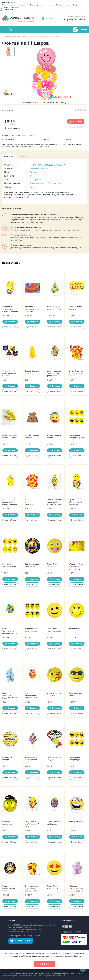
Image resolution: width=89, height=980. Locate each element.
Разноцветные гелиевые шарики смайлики (32, 309)
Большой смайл (76, 629)
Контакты (15, 7)
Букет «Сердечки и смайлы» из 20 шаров (76, 373)
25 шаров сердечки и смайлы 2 (29, 502)
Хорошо (45, 964)
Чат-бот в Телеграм (23, 941)
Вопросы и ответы (63, 5)
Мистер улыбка (76, 822)
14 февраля (36, 165)
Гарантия (23, 5)
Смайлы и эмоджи (39, 168)
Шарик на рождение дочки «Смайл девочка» (76, 889)
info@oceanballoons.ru (22, 932)
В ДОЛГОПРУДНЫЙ (27, 136)
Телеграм (49, 18)
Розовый (34, 172)
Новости (50, 5)
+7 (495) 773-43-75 (74, 19)
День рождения (58, 165)
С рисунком (36, 180)
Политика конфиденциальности (15, 976)
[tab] (9, 157)
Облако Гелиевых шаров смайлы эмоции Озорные (54, 502)
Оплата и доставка (36, 5)
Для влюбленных (38, 183)
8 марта (46, 165)
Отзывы (5, 7)
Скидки (75, 5)
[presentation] (9, 157)
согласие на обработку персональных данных (47, 976)
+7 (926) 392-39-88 (33, 936)
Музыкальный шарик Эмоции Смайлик (9, 889)
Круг (32, 187)
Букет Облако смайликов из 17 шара (32, 824)
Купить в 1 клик (76, 127)
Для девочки (54, 183)
